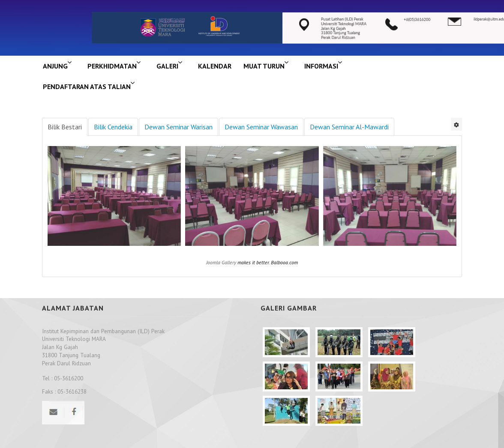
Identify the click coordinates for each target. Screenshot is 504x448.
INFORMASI (321, 66)
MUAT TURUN (264, 66)
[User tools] (456, 124)
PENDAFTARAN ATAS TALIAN (87, 87)
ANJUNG (55, 66)
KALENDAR (215, 66)
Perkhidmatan (112, 66)
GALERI (167, 66)
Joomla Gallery (221, 262)
